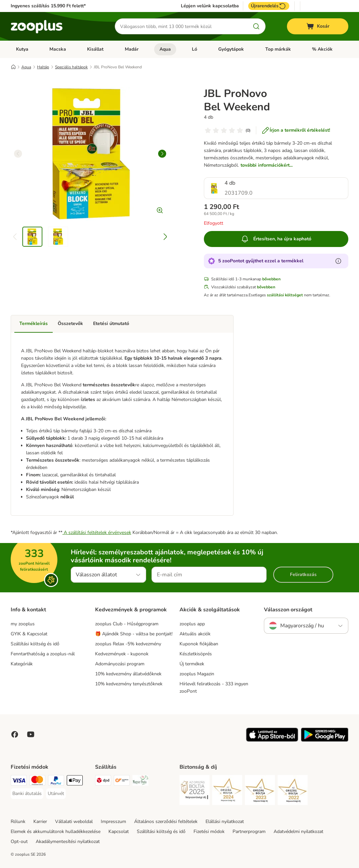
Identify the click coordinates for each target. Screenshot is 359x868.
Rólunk (18, 821)
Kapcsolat (119, 831)
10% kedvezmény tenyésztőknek (129, 684)
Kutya (22, 49)
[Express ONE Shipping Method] (122, 781)
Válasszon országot (288, 610)
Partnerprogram (249, 831)
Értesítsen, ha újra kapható (276, 239)
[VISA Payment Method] (19, 781)
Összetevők (70, 323)
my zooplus (23, 624)
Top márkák (278, 49)
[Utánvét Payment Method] (56, 794)
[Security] (195, 791)
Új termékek (192, 664)
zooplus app (192, 624)
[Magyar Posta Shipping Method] (140, 781)
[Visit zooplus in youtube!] (31, 734)
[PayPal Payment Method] (56, 781)
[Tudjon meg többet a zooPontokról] (338, 261)
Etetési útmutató (111, 323)
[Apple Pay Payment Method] (75, 781)
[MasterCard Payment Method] (37, 781)
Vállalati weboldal (74, 821)
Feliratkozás (303, 574)
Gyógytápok (231, 49)
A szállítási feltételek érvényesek (97, 532)
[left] (18, 154)
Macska (58, 49)
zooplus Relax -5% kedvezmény (128, 644)
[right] (162, 154)
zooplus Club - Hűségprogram (127, 624)
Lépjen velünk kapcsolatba (210, 6)
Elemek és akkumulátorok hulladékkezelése (56, 831)
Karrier (40, 821)
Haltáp (43, 67)
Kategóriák (22, 664)
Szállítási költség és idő (35, 644)
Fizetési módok (209, 831)
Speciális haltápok (71, 67)
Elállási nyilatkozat (225, 821)
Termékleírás (34, 323)
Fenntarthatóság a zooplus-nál (43, 654)
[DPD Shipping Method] (103, 781)
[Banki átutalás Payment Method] (27, 794)
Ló (195, 49)
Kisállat (95, 49)
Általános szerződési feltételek (166, 821)
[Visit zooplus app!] (272, 740)
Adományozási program (120, 664)
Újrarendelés (269, 6)
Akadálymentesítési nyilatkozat (68, 841)
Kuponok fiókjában (199, 644)
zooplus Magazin (197, 674)
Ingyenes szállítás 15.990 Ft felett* (48, 6)
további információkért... (267, 165)
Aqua (165, 49)
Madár (132, 49)
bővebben (271, 279)
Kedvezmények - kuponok (122, 654)
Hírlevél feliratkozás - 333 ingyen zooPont (214, 687)
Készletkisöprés (196, 654)
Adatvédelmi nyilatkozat (298, 831)
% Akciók (322, 49)
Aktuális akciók (195, 634)
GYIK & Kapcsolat (29, 634)
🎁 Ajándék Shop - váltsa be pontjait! (134, 634)
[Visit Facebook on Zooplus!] (15, 734)
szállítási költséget (285, 295)
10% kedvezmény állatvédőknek (128, 674)
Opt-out (19, 841)
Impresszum (113, 821)
